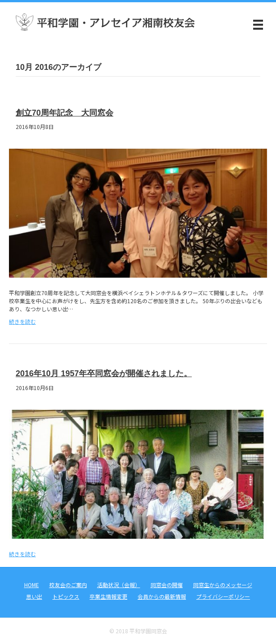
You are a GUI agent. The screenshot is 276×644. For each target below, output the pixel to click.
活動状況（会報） (119, 585)
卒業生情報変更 (108, 596)
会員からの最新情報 (162, 596)
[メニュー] (258, 25)
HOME (32, 585)
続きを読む (22, 321)
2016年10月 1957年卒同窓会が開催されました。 (104, 374)
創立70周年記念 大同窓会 (65, 113)
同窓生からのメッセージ (223, 585)
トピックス (66, 596)
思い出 (34, 596)
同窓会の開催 (167, 585)
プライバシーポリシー (223, 596)
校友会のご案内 (68, 585)
